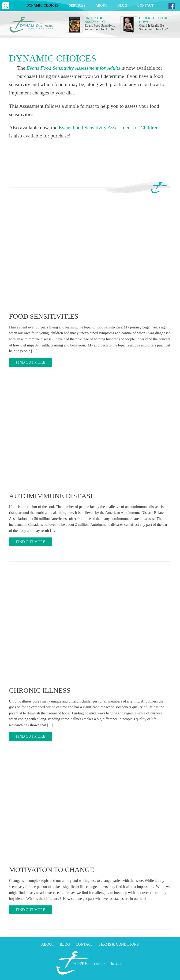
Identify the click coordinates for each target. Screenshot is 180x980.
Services (77, 5)
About (101, 5)
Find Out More (30, 362)
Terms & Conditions (119, 944)
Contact (145, 5)
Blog (122, 5)
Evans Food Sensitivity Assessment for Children (109, 128)
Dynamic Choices (43, 5)
